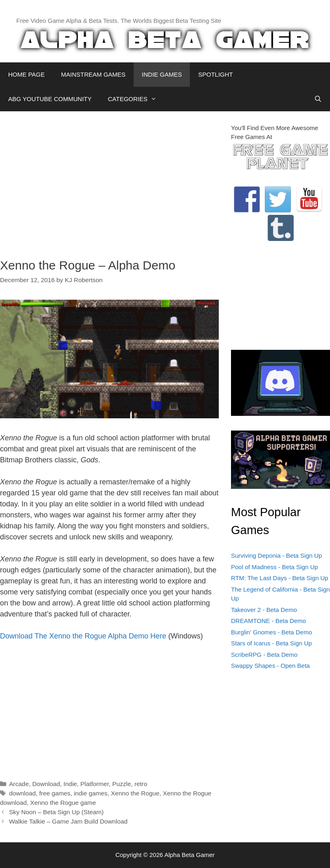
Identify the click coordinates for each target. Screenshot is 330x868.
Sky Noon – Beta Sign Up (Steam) (56, 812)
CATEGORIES (136, 99)
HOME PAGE (26, 74)
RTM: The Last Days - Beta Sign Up (280, 578)
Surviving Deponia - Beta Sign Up (276, 555)
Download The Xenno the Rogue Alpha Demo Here (83, 636)
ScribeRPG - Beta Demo (264, 655)
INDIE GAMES (162, 74)
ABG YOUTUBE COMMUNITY (50, 99)
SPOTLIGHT (215, 74)
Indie (70, 784)
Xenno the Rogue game (63, 803)
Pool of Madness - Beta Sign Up (274, 567)
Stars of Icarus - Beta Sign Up (271, 643)
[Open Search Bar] (318, 99)
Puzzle (122, 784)
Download (46, 784)
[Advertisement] (109, 181)
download (22, 793)
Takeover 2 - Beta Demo (264, 610)
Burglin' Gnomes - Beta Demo (272, 632)
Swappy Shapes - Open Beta (270, 666)
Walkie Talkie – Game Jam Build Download (68, 821)
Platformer (95, 784)
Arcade (19, 784)
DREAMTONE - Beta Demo (268, 621)
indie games (90, 793)
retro (141, 784)
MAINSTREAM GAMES (93, 74)
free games (55, 793)
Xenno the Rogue (135, 793)
